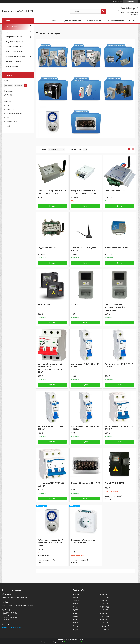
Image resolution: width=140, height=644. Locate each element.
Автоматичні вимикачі (14, 52)
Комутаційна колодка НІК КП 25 (86, 483)
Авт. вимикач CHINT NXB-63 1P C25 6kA (85, 428)
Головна (54, 21)
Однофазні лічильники (72, 21)
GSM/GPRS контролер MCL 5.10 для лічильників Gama (52, 192)
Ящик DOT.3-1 (44, 304)
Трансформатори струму (15, 57)
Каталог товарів (11, 26)
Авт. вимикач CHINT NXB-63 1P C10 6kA (85, 365)
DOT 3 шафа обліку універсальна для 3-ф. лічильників (115, 307)
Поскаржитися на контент (72, 642)
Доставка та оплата (116, 21)
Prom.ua (81, 640)
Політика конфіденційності (90, 642)
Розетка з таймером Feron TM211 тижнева (83, 541)
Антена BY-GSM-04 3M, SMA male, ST (84, 249)
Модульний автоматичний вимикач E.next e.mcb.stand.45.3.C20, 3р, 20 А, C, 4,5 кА (52, 368)
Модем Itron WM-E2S (47, 248)
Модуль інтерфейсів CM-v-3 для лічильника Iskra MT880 (84, 192)
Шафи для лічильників (14, 47)
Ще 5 (8, 126)
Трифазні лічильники (94, 21)
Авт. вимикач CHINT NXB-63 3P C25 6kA (52, 484)
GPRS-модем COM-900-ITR (117, 191)
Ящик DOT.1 (77, 304)
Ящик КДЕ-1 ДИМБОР (115, 483)
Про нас (132, 21)
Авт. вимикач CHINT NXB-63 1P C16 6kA (119, 365)
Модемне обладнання (14, 42)
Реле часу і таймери (14, 61)
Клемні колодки (12, 66)
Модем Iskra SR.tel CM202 (116, 248)
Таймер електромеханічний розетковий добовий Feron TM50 (50, 543)
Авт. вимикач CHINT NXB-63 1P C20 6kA (52, 428)
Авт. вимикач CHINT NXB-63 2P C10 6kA (119, 428)
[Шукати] (103, 11)
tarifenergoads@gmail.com (12, 628)
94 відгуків (119, 2)
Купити (52, 206)
